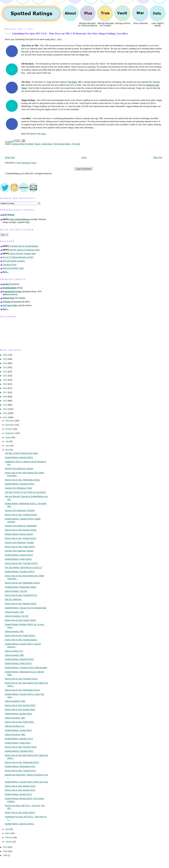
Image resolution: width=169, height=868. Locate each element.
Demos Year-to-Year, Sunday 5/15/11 (21, 620)
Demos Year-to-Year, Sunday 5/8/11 (20, 710)
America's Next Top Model (23, 144)
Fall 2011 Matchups (13, 599)
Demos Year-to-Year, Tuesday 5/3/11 (20, 771)
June (8, 446)
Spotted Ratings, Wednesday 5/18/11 (21, 587)
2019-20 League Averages (14, 261)
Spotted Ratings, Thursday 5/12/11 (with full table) (26, 668)
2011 (5, 417)
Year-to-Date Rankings (20, 219)
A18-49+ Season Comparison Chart (25, 250)
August (9, 437)
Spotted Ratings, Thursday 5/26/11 (20, 484)
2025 (5, 359)
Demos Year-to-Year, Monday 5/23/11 (21, 530)
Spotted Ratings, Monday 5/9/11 (19, 714)
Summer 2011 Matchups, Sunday (19, 469)
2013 (5, 409)
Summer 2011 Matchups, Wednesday (21, 526)
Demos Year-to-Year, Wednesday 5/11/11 (22, 690)
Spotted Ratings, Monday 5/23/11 (19, 534)
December (10, 421)
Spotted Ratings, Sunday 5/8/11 (18, 730)
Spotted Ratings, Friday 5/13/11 (18, 663)
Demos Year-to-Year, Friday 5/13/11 (20, 636)
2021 (5, 376)
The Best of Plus (9, 265)
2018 (5, 388)
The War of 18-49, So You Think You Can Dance (25, 492)
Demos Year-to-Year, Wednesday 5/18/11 (22, 583)
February (9, 838)
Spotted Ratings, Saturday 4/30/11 (19, 824)
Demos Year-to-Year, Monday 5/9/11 (20, 705)
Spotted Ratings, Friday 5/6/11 (18, 743)
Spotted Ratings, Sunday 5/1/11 (18, 794)
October (9, 429)
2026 (5, 355)
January (9, 842)
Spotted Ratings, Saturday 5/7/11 (19, 739)
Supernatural (47, 144)
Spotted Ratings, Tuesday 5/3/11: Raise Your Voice (26, 782)
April (7, 829)
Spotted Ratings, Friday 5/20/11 (18, 559)
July (7, 441)
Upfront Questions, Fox (15, 726)
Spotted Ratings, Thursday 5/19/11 (20, 572)
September (10, 433)
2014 (5, 405)
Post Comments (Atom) (27, 163)
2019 (5, 384)
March (8, 833)
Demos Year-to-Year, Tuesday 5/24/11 (21, 515)
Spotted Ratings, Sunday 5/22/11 (19, 555)
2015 (5, 401)
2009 (5, 851)
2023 (5, 368)
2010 (5, 847)
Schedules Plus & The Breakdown (24, 246)
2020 (5, 380)
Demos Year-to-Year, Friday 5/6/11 (19, 722)
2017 (5, 392)
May (7, 450)
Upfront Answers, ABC (14, 632)
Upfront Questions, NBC (15, 735)
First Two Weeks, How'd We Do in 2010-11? (23, 568)
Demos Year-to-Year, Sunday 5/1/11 (20, 790)
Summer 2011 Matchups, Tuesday (19, 543)
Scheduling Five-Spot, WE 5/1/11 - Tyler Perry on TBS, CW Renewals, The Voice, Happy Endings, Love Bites (70, 33)
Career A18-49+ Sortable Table (23, 254)
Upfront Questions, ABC (15, 718)
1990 (5, 855)
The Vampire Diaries (62, 144)
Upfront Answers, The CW (16, 591)
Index (43, 134)
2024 (5, 363)
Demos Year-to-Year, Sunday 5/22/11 (21, 538)
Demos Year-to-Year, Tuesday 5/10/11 (21, 640)
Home (84, 157)
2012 (5, 413)
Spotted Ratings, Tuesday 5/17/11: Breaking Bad (26, 608)
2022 (5, 372)
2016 (5, 397)
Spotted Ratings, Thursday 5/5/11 (19, 751)
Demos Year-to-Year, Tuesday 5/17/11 (21, 595)
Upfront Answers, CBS (14, 612)
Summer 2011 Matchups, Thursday (20, 510)
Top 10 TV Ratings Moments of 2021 (18, 257)
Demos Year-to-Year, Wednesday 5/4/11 (22, 762)
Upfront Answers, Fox (14, 651)
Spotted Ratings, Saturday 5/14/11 (19, 659)
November (10, 425)
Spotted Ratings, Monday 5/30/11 (19, 457)
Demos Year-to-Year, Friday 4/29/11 (20, 813)
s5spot (37, 144)
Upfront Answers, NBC (14, 655)
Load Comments (84, 169)
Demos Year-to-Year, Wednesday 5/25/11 (22, 480)
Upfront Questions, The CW (17, 616)
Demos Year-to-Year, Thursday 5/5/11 (21, 747)
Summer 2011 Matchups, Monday (19, 551)
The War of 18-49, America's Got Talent (21, 453)
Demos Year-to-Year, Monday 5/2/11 (20, 786)
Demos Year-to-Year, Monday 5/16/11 (21, 604)
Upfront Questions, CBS (15, 701)
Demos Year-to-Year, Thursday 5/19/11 (21, 563)
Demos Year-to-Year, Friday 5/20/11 (20, 547)
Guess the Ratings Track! (13, 268)
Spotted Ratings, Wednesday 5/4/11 (20, 766)
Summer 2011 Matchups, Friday (18, 488)
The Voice (76, 144)
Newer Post (10, 157)
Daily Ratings (8, 215)
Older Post (158, 157)
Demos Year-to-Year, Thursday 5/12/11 (21, 679)
